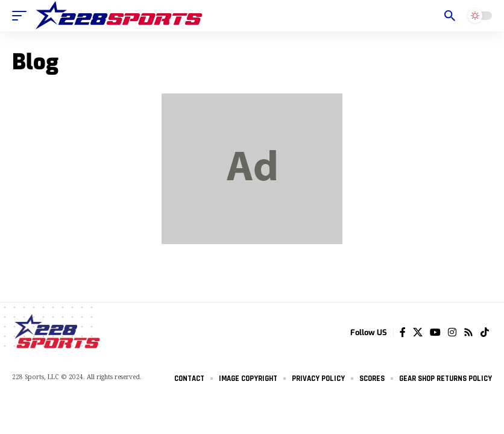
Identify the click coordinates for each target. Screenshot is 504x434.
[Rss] (468, 332)
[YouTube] (435, 332)
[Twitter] (418, 332)
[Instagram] (452, 332)
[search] (450, 16)
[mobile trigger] (22, 16)
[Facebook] (403, 332)
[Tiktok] (485, 332)
